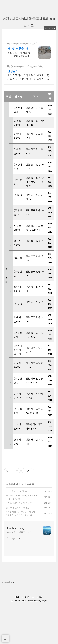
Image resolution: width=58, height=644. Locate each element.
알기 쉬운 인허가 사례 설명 (18, 547)
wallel (41, 636)
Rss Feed (14, 640)
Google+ (44, 640)
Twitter (23, 640)
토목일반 (11, 523)
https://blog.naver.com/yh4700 (19, 44)
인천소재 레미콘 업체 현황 (17, 542)
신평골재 (13, 71)
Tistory (26, 636)
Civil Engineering (16, 567)
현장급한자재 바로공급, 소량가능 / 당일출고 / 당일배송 (20, 54)
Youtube (37, 640)
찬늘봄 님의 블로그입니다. (20, 571)
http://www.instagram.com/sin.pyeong (22, 66)
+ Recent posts (9, 621)
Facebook (30, 640)
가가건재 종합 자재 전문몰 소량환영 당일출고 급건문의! (19, 48)
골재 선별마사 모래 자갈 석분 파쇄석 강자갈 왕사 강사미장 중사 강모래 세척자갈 (28, 77)
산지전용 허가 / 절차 (15, 530)
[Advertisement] (29, 479)
